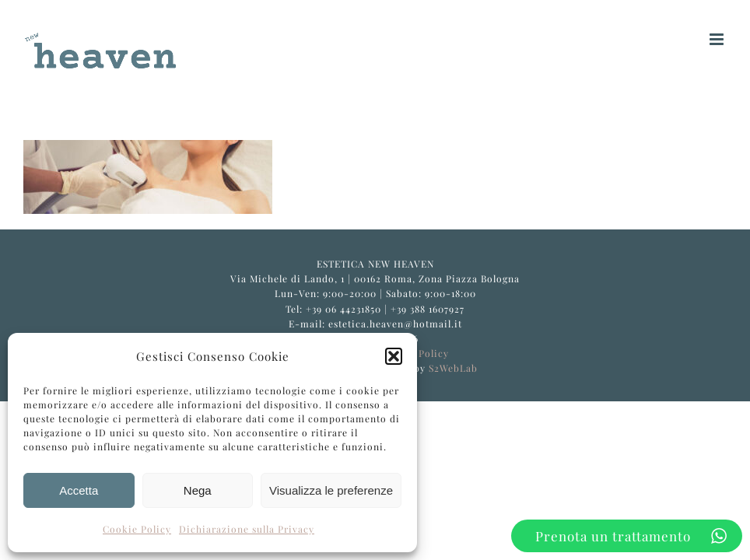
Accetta (79, 490)
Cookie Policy (137, 529)
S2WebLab (453, 368)
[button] (394, 356)
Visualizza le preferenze (331, 490)
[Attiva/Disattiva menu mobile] (718, 39)
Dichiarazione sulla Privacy (247, 529)
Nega (198, 490)
